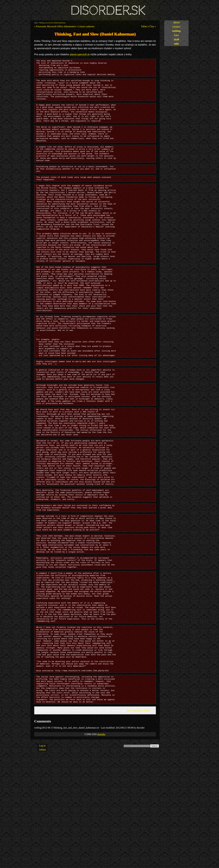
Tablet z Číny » (148, 26)
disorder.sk (108, 11)
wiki (176, 44)
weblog (176, 31)
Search (155, 858)
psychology (137, 822)
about (176, 22)
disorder (101, 846)
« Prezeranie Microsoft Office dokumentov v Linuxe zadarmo (64, 26)
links (176, 35)
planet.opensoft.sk (80, 54)
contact (176, 27)
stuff (176, 40)
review (147, 822)
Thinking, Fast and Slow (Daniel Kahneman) (52, 23)
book (129, 822)
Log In (42, 858)
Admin (42, 862)
